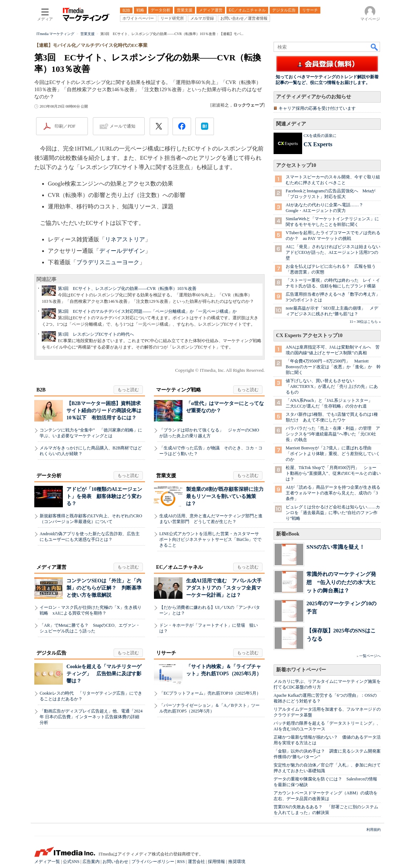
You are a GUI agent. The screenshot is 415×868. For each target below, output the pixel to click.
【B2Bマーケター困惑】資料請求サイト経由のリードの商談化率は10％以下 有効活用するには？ (104, 411)
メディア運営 (51, 567)
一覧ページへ (370, 656)
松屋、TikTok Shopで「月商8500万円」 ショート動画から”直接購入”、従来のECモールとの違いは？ (333, 473)
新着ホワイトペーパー (301, 670)
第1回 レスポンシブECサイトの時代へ (96, 334)
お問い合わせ (115, 862)
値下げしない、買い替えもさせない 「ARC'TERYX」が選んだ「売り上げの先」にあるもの (332, 386)
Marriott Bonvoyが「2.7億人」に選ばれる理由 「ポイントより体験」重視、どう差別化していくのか (333, 454)
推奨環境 (237, 862)
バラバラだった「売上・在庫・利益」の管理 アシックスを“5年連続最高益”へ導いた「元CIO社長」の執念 (333, 434)
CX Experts (318, 144)
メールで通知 (122, 126)
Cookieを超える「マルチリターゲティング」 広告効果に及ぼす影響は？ (104, 674)
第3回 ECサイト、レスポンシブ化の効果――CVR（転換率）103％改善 (127, 288)
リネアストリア (125, 239)
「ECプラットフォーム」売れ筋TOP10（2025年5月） (210, 693)
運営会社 (196, 862)
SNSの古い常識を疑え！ (336, 547)
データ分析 (49, 476)
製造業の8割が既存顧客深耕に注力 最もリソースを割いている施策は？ (227, 496)
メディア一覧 (47, 862)
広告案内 (91, 862)
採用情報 (216, 862)
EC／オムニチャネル (179, 567)
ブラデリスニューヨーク (108, 262)
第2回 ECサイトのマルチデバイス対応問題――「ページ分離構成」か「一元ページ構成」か (147, 311)
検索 (375, 47)
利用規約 (374, 830)
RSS (181, 862)
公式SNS (71, 862)
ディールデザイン (122, 251)
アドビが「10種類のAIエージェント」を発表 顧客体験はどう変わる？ (104, 496)
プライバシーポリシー (153, 862)
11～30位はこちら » (365, 322)
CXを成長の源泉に (320, 135)
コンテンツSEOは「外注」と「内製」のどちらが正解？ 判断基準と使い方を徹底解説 (104, 588)
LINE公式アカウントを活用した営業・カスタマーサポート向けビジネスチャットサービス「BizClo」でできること (210, 539)
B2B (41, 390)
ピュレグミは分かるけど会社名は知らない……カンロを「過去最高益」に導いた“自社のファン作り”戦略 (333, 513)
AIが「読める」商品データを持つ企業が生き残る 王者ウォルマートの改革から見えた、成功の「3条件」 (335, 493)
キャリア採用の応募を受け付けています (317, 108)
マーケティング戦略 (179, 390)
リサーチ (166, 653)
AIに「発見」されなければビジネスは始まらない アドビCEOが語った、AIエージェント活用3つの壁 (335, 252)
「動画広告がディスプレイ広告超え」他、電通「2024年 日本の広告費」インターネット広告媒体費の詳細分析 (91, 717)
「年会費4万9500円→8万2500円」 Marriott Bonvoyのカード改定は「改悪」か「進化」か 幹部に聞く (333, 367)
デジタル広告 (51, 653)
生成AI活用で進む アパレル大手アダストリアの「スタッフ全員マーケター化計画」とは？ (224, 588)
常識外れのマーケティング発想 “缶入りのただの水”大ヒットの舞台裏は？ (341, 582)
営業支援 (166, 476)
